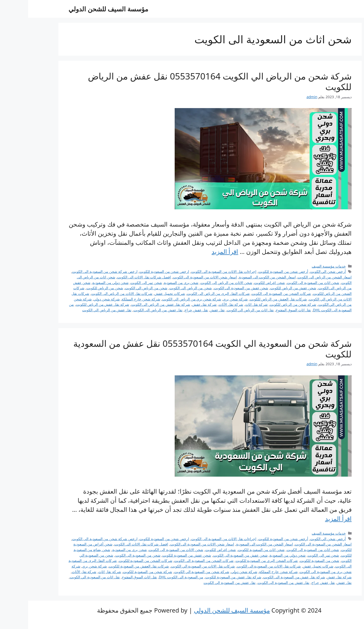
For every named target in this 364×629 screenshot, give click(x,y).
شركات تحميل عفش (142, 293)
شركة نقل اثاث (229, 304)
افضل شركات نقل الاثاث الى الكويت (116, 277)
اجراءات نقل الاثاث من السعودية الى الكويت (196, 271)
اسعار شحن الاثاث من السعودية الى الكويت (177, 277)
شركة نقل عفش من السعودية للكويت (205, 577)
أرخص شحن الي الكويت (300, 271)
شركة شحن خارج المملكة (113, 299)
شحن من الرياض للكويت (77, 288)
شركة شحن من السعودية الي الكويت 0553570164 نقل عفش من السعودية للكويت (184, 349)
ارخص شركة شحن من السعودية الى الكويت (77, 271)
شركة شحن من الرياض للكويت (265, 304)
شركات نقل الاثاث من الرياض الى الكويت (94, 293)
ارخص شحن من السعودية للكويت (136, 271)
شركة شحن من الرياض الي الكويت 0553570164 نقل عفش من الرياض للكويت (192, 81)
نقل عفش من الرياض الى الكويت (130, 310)
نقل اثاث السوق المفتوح (265, 310)
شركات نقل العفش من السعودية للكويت (111, 566)
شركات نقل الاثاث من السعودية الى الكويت (241, 566)
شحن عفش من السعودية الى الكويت (213, 288)
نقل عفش (189, 310)
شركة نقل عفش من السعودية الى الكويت (266, 577)
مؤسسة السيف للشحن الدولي (80, 9)
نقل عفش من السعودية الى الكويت (256, 583)
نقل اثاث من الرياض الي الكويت (222, 310)
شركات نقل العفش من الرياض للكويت (250, 299)
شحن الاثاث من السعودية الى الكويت (148, 550)
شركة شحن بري (207, 299)
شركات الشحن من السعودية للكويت (118, 561)
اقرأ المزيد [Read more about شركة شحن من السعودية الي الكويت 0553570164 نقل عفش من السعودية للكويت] (310, 519)
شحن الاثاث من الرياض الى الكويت (198, 283)
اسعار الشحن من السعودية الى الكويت (295, 544)
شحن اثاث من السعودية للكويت (233, 550)
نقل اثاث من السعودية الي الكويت (67, 577)
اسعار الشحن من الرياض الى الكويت (297, 277)
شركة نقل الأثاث (203, 304)
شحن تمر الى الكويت (118, 283)
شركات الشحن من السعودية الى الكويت (253, 293)
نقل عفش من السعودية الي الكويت (201, 583)
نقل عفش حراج (168, 310)
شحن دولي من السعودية (82, 283)
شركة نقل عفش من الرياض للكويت (74, 304)
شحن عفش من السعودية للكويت (159, 555)
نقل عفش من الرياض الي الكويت (79, 310)
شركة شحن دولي (79, 299)
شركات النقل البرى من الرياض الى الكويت (190, 293)
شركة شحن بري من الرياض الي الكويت (164, 299)
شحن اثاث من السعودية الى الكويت (285, 283)
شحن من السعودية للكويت (291, 561)
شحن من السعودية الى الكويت (110, 555)
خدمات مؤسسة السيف (301, 266)
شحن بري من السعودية (153, 283)
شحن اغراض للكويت (241, 283)
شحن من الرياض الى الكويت (163, 288)
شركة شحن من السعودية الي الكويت (174, 572)
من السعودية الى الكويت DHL (153, 577)
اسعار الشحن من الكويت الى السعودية (239, 277)
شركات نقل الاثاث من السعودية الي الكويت (175, 566)
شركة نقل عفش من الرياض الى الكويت (133, 304)
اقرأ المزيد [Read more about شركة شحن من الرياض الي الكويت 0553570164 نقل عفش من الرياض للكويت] (197, 251)
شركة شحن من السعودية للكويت (119, 572)
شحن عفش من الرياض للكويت (265, 288)
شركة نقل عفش (176, 304)
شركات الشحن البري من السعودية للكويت (239, 561)
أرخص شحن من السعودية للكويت (255, 271)
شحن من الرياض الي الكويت (118, 288)
